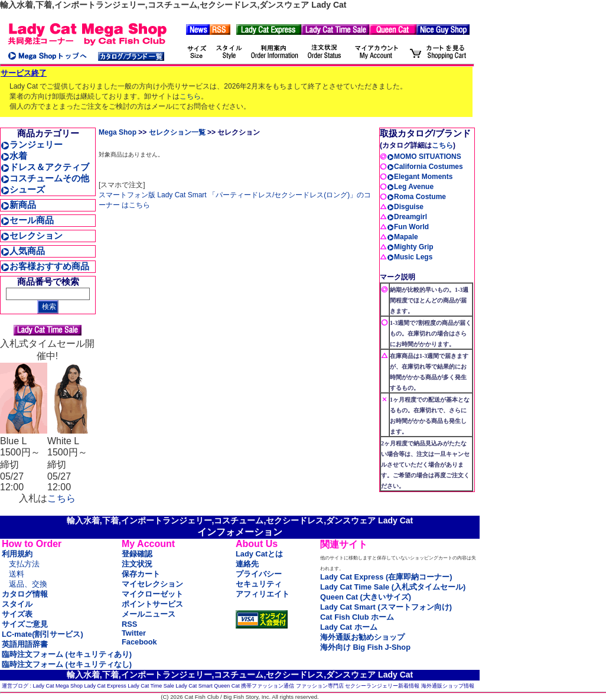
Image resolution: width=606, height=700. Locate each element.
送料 (17, 574)
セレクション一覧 (177, 132)
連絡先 (247, 564)
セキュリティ (259, 584)
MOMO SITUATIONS (424, 157)
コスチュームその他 (45, 178)
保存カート (141, 574)
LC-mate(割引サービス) (43, 634)
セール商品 (27, 220)
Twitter (134, 633)
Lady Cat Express (105, 686)
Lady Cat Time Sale (151, 686)
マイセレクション (152, 584)
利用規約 (17, 554)
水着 (14, 156)
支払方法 (24, 564)
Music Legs (410, 257)
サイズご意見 (25, 624)
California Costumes (425, 167)
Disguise (405, 207)
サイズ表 (17, 614)
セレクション (32, 235)
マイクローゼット (152, 594)
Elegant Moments (420, 177)
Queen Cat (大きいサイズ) (366, 597)
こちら (190, 96)
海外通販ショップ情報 (448, 686)
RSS (129, 624)
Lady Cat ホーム (349, 627)
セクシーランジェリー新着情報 (382, 686)
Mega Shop (118, 132)
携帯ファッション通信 (268, 686)
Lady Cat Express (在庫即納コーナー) (386, 577)
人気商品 (23, 251)
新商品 (18, 205)
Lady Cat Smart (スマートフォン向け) (386, 607)
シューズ (23, 189)
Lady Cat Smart (194, 686)
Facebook (139, 642)
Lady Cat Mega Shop (58, 686)
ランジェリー (32, 144)
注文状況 (137, 564)
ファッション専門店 (320, 686)
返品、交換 (28, 584)
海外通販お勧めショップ (362, 637)
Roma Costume (416, 197)
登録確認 (137, 554)
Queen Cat (227, 686)
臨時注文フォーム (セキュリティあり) (67, 654)
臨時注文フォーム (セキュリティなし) (67, 664)
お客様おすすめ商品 (45, 266)
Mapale (403, 237)
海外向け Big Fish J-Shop (365, 647)
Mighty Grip (410, 247)
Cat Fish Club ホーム (357, 617)
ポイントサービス (152, 604)
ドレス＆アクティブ (45, 167)
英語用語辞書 (25, 644)
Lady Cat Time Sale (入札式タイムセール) (393, 587)
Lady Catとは (259, 554)
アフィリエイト (263, 594)
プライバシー (259, 574)
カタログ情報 (25, 594)
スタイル (17, 604)
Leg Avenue (410, 187)
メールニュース (149, 614)
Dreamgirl (407, 217)
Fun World (408, 227)
